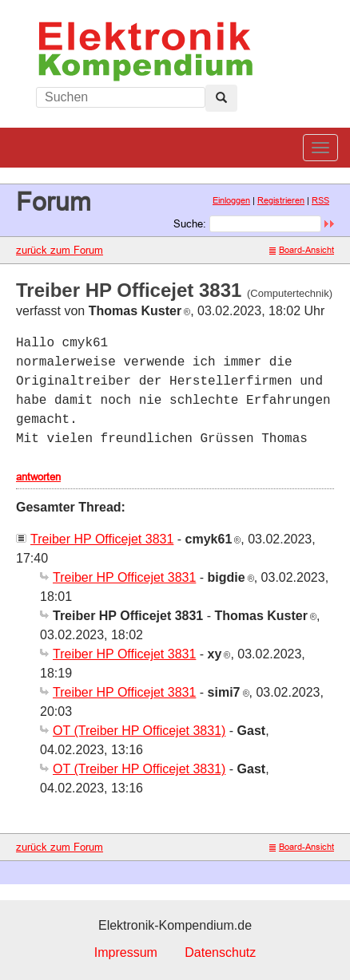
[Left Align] (221, 98)
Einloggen (231, 200)
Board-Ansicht (302, 250)
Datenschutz (220, 952)
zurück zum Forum (60, 250)
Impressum (126, 952)
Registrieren (281, 200)
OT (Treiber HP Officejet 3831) (139, 731)
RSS (320, 200)
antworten (38, 476)
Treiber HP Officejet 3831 (102, 539)
